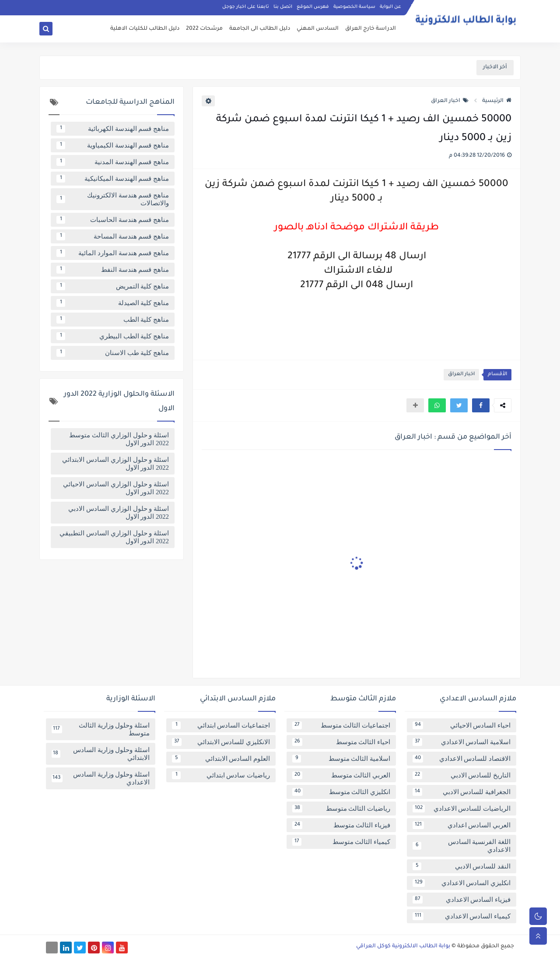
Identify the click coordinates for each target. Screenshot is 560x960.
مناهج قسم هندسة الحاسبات (113, 220)
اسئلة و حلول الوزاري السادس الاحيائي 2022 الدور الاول (116, 488)
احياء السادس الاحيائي (462, 725)
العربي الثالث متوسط (341, 775)
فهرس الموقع (313, 7)
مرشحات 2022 (204, 29)
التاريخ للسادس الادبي (462, 775)
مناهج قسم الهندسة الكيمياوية (113, 145)
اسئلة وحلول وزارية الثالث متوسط (101, 729)
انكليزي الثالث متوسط (341, 792)
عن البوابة (390, 7)
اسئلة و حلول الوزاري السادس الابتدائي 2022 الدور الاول (115, 464)
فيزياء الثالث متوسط (341, 825)
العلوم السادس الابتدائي (221, 759)
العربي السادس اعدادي (462, 825)
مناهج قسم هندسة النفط (113, 270)
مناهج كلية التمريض (113, 286)
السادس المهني (318, 29)
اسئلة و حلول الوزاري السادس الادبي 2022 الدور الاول (119, 513)
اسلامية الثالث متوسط (341, 759)
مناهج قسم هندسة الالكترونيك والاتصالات (113, 199)
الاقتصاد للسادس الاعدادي (462, 759)
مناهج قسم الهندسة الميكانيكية (113, 179)
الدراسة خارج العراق (371, 29)
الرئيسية (497, 101)
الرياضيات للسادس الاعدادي (462, 809)
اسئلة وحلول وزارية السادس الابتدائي (101, 754)
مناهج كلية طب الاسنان (113, 353)
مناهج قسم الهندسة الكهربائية (113, 129)
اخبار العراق (450, 101)
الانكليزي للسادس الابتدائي (221, 742)
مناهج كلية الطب (113, 320)
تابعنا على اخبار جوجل (246, 7)
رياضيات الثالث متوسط (341, 809)
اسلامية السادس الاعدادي (462, 742)
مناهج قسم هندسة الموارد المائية (113, 253)
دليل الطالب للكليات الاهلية (145, 29)
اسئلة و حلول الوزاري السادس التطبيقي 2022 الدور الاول (114, 537)
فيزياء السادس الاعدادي (462, 900)
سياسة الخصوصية (354, 7)
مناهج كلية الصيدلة (113, 303)
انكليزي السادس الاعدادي (462, 883)
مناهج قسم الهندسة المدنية (113, 162)
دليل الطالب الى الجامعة (260, 29)
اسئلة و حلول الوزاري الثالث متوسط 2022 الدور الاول (119, 439)
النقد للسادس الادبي (462, 866)
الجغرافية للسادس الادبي (462, 792)
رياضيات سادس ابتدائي (221, 775)
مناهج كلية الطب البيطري (113, 336)
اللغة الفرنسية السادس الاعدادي (462, 846)
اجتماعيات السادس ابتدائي (221, 725)
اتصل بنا (283, 7)
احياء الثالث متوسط (341, 742)
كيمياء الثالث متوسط (341, 842)
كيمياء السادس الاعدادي (462, 916)
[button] (481, 405)
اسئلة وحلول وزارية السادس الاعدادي (101, 778)
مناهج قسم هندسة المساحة (113, 236)
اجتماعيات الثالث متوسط (341, 725)
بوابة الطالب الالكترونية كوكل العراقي (403, 946)
